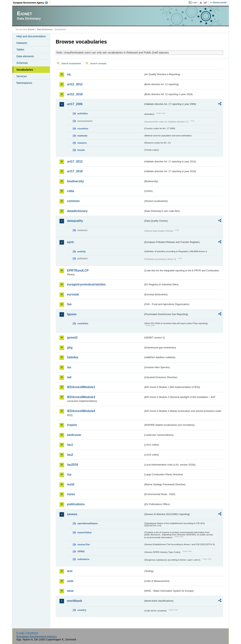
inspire (72, 425)
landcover (74, 435)
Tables (20, 50)
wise (70, 591)
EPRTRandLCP (78, 270)
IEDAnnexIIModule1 (81, 387)
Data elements (25, 56)
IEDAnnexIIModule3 (81, 397)
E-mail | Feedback (27, 633)
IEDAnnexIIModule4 (81, 411)
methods (82, 136)
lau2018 (73, 465)
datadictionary (77, 211)
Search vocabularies (71, 63)
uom (70, 581)
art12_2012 (75, 84)
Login (195, 2)
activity (82, 251)
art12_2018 (75, 94)
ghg (70, 348)
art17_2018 (75, 171)
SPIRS (81, 551)
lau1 (70, 445)
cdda (71, 191)
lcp (69, 474)
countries (83, 129)
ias (69, 367)
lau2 (70, 455)
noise (71, 494)
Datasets (22, 43)
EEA (32, 3)
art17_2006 (75, 104)
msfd (71, 484)
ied (69, 377)
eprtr (70, 242)
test (70, 571)
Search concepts (98, 63)
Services (22, 76)
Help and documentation (31, 36)
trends (81, 150)
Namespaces (24, 83)
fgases (72, 314)
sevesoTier (84, 544)
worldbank (75, 601)
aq (69, 74)
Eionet (31, 29)
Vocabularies (25, 70)
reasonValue (84, 532)
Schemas (22, 63)
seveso (72, 514)
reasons (82, 143)
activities (83, 113)
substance (83, 559)
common (73, 201)
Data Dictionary (44, 29)
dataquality (75, 221)
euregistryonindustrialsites (86, 284)
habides (73, 357)
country (82, 610)
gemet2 (72, 338)
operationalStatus (88, 523)
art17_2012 (75, 161)
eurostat (73, 294)
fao (69, 304)
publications (76, 504)
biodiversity (76, 181)
